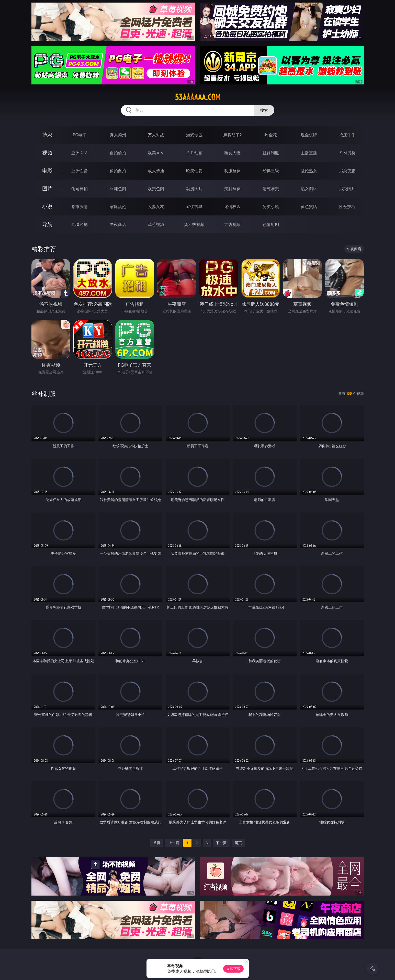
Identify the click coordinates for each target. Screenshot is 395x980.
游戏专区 (194, 135)
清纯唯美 (271, 189)
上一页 (174, 843)
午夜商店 (118, 224)
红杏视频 (232, 224)
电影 (47, 171)
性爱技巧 (347, 206)
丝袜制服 (271, 153)
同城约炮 (80, 224)
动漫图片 (194, 189)
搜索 (264, 110)
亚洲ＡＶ (80, 153)
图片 (47, 188)
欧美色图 (156, 189)
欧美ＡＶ (156, 153)
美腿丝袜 (232, 189)
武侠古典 (194, 206)
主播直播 (309, 153)
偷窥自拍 (80, 189)
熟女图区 (309, 189)
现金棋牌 (309, 135)
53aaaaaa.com (198, 97)
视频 (47, 153)
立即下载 (233, 969)
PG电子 (80, 135)
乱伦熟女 (309, 171)
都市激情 (80, 206)
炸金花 (271, 135)
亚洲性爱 (80, 171)
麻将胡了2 (233, 135)
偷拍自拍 (118, 171)
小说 (47, 206)
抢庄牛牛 (347, 135)
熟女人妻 (232, 153)
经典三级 (271, 171)
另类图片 (347, 189)
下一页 (221, 843)
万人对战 (156, 135)
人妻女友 (156, 206)
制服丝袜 (232, 171)
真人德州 (118, 135)
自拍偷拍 (118, 153)
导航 (47, 224)
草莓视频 (156, 224)
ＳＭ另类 (347, 153)
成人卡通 (156, 171)
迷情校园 (232, 206)
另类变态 (347, 171)
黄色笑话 (309, 206)
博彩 (47, 135)
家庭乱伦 (118, 206)
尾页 (238, 843)
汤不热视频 (194, 224)
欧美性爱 (194, 171)
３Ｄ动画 (194, 153)
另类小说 (271, 206)
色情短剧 (271, 224)
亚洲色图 (118, 189)
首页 (157, 843)
